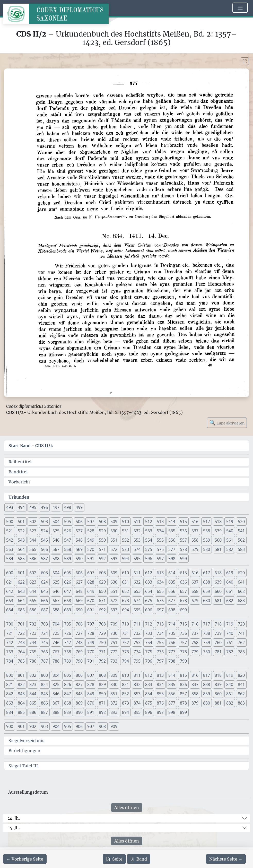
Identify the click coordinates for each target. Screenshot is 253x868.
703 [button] (44, 624)
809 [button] (114, 675)
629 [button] (102, 582)
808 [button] (102, 675)
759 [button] (207, 643)
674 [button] (137, 601)
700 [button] (10, 624)
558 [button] (195, 540)
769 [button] (79, 652)
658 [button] (195, 591)
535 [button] (172, 531)
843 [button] (21, 694)
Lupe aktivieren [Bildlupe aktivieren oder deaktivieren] (227, 423)
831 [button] (125, 684)
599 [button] (183, 559)
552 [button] (125, 540)
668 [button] (68, 601)
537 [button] (195, 531)
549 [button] (91, 540)
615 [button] (183, 573)
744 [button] (33, 643)
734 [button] (160, 633)
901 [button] (21, 726)
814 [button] (172, 675)
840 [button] (230, 684)
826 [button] (68, 684)
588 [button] (56, 559)
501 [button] (21, 522)
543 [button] (21, 540)
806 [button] (79, 675)
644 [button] (33, 591)
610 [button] (125, 573)
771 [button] (102, 652)
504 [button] (56, 522)
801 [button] (21, 675)
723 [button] (33, 633)
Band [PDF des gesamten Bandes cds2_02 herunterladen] (139, 859)
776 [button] (160, 652)
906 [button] (79, 726)
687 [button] (44, 610)
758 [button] (195, 643)
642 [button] (10, 591)
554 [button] (149, 540)
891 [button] (91, 712)
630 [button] (114, 582)
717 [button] (207, 624)
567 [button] (56, 549)
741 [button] (241, 633)
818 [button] (218, 675)
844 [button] (33, 694)
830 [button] (114, 684)
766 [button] (44, 652)
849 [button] (91, 694)
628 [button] (91, 582)
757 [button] (183, 643)
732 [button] (137, 633)
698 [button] (172, 610)
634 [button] (160, 582)
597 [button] (160, 559)
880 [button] (207, 703)
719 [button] (230, 624)
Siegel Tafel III (23, 766)
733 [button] (149, 633)
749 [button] (91, 643)
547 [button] (68, 540)
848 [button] (79, 694)
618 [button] (218, 573)
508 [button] (102, 522)
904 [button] (56, 726)
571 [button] (102, 549)
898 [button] (172, 712)
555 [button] (160, 540)
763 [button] (10, 652)
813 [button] (160, 675)
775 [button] (149, 652)
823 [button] (33, 684)
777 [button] (172, 652)
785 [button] (21, 661)
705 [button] (68, 624)
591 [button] (91, 559)
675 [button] (149, 601)
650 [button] (102, 591)
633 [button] (149, 582)
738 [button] (207, 633)
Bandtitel (18, 472)
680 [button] (207, 601)
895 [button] (137, 712)
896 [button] (149, 712)
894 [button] (125, 712)
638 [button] (207, 582)
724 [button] (44, 633)
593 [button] (114, 559)
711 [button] (137, 624)
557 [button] (183, 540)
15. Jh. (14, 828)
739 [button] (218, 633)
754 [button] (149, 643)
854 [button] (149, 694)
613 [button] (160, 573)
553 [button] (137, 540)
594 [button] (125, 559)
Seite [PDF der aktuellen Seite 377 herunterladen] (114, 859)
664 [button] (21, 601)
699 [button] (183, 610)
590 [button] (79, 559)
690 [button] (79, 610)
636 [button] (183, 582)
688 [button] (56, 610)
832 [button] (137, 684)
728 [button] (91, 633)
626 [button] (68, 582)
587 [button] (44, 559)
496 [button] (44, 507)
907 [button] (91, 726)
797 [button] (160, 661)
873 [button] (125, 703)
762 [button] (241, 643)
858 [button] (195, 694)
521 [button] (10, 531)
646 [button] (56, 591)
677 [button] (172, 601)
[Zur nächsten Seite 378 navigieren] (226, 859)
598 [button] (172, 559)
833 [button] (149, 684)
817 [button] (207, 675)
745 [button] (44, 643)
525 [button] (56, 531)
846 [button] (56, 694)
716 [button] (195, 624)
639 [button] (218, 582)
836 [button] (183, 684)
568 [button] (68, 549)
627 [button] (79, 582)
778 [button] (183, 652)
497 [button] (56, 507)
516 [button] (195, 522)
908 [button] (102, 726)
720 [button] (241, 624)
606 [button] (79, 573)
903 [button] (44, 726)
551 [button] (114, 540)
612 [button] (149, 573)
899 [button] (183, 712)
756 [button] (172, 643)
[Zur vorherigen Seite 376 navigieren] (25, 859)
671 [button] (102, 601)
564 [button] (21, 549)
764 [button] (21, 652)
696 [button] (149, 610)
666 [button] (44, 601)
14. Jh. (14, 818)
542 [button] (10, 540)
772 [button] (114, 652)
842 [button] (10, 694)
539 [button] (218, 531)
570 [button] (91, 549)
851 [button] (114, 694)
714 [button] (172, 624)
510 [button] (125, 522)
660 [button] (218, 591)
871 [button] (102, 703)
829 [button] (102, 684)
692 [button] (102, 610)
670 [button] (91, 601)
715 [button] (183, 624)
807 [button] (91, 675)
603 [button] (44, 573)
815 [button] (183, 675)
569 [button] (79, 549)
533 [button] (149, 531)
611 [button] (137, 573)
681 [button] (218, 601)
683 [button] (241, 601)
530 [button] (114, 531)
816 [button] (195, 675)
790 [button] (79, 661)
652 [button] (125, 591)
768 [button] (68, 652)
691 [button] (91, 610)
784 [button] (10, 661)
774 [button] (137, 652)
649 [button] (91, 591)
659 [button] (207, 591)
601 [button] (21, 573)
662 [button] (241, 591)
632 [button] (137, 582)
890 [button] (79, 712)
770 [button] (91, 652)
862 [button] (241, 694)
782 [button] (230, 652)
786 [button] (33, 661)
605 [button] (68, 573)
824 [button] (44, 684)
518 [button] (218, 522)
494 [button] (21, 507)
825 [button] (56, 684)
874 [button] (137, 703)
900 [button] (10, 726)
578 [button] (183, 549)
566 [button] (44, 549)
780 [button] (207, 652)
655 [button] (160, 591)
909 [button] (114, 726)
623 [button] (33, 582)
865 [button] (33, 703)
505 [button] (68, 522)
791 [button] (91, 661)
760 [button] (218, 643)
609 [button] (114, 573)
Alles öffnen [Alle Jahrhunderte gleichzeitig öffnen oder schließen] (127, 808)
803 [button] (44, 675)
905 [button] (68, 726)
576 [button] (160, 549)
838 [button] (207, 684)
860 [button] (218, 694)
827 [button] (79, 684)
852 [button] (125, 694)
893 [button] (114, 712)
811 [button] (137, 675)
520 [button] (241, 522)
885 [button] (21, 712)
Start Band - (31, 446)
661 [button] (230, 591)
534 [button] (160, 531)
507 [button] (91, 522)
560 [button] (218, 540)
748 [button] (79, 643)
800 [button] (10, 675)
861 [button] (230, 694)
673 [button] (125, 601)
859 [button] (207, 694)
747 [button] (68, 643)
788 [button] (56, 661)
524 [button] (44, 531)
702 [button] (33, 624)
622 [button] (21, 582)
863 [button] (10, 703)
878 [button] (183, 703)
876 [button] (160, 703)
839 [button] (218, 684)
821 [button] (10, 684)
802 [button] (33, 675)
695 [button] (137, 610)
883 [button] (241, 703)
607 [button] (91, 573)
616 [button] (195, 573)
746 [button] (56, 643)
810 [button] (125, 675)
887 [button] (44, 712)
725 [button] (56, 633)
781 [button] (218, 652)
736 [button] (183, 633)
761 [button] (230, 643)
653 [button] (137, 591)
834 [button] (160, 684)
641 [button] (241, 582)
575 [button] (149, 549)
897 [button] (160, 712)
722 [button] (21, 633)
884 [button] (10, 712)
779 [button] (195, 652)
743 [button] (21, 643)
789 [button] (68, 661)
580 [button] (207, 549)
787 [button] (44, 661)
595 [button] (137, 559)
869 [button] (79, 703)
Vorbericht (19, 482)
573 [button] (125, 549)
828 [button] (91, 684)
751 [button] (114, 643)
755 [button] (160, 643)
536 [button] (183, 531)
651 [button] (114, 591)
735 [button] (172, 633)
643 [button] (21, 591)
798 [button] (172, 661)
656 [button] (172, 591)
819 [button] (230, 675)
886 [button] (33, 712)
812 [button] (149, 675)
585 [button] (21, 559)
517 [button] (207, 522)
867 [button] (56, 703)
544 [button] (33, 540)
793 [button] (114, 661)
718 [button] (218, 624)
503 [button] (44, 522)
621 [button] (10, 582)
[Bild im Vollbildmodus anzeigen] (245, 61)
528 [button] (91, 531)
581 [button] (218, 549)
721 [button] (10, 633)
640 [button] (230, 582)
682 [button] (230, 601)
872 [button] (114, 703)
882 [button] (230, 703)
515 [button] (183, 522)
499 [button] (79, 507)
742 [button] (10, 643)
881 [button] (218, 703)
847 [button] (68, 694)
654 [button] (149, 591)
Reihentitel (20, 462)
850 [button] (102, 694)
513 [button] (160, 522)
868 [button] (68, 703)
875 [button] (149, 703)
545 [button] (44, 540)
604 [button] (56, 573)
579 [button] (195, 549)
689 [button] (68, 610)
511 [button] (137, 522)
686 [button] (33, 610)
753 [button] (137, 643)
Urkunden (19, 497)
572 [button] (114, 549)
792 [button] (102, 661)
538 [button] (207, 531)
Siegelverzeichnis (26, 741)
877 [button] (172, 703)
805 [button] (68, 675)
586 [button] (33, 559)
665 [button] (33, 601)
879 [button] (195, 703)
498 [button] (68, 507)
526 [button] (68, 531)
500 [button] (10, 522)
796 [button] (149, 661)
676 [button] (160, 601)
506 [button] (79, 522)
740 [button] (230, 633)
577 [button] (172, 549)
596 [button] (149, 559)
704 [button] (56, 624)
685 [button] (21, 610)
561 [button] (230, 540)
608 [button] (102, 573)
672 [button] (114, 601)
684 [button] (10, 610)
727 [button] (79, 633)
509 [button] (114, 522)
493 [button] (10, 507)
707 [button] (91, 624)
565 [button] (33, 549)
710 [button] (125, 624)
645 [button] (44, 591)
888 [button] (56, 712)
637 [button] (195, 582)
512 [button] (149, 522)
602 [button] (33, 573)
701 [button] (21, 624)
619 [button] (230, 573)
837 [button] (195, 684)
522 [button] (21, 531)
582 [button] (230, 549)
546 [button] (56, 540)
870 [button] (91, 703)
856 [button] (172, 694)
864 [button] (21, 703)
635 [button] (172, 582)
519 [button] (230, 522)
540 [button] (230, 531)
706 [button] (79, 624)
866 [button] (44, 703)
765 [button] (33, 652)
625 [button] (56, 582)
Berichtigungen (24, 751)
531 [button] (125, 531)
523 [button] (33, 531)
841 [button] (241, 684)
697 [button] (160, 610)
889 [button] (68, 712)
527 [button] (79, 531)
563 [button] (10, 549)
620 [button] (241, 573)
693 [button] (114, 610)
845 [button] (44, 694)
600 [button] (10, 573)
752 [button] (125, 643)
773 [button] (125, 652)
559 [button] (207, 540)
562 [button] (241, 540)
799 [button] (183, 661)
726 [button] (68, 633)
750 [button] (102, 643)
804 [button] (56, 675)
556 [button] (172, 540)
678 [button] (183, 601)
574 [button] (137, 549)
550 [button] (102, 540)
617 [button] (207, 573)
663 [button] (10, 601)
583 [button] (241, 549)
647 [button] (68, 591)
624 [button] (44, 582)
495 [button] (33, 507)
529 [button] (102, 531)
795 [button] (137, 661)
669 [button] (79, 601)
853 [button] (137, 694)
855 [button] (160, 694)
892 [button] (102, 712)
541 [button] (241, 531)
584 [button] (10, 559)
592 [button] (102, 559)
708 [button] (102, 624)
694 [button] (125, 610)
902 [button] (33, 726)
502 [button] (33, 522)
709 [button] (114, 624)
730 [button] (114, 633)
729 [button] (102, 633)
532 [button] (137, 531)
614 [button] (172, 573)
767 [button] (56, 652)
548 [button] (79, 540)
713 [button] (160, 624)
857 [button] (183, 694)
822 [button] (21, 684)
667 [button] (56, 601)
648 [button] (79, 591)
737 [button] (195, 633)
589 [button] (68, 559)
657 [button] (183, 591)
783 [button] (241, 652)
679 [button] (195, 601)
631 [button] (125, 582)
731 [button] (125, 633)
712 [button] (149, 624)
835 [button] (172, 684)
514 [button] (172, 522)
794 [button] (125, 661)
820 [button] (241, 675)
